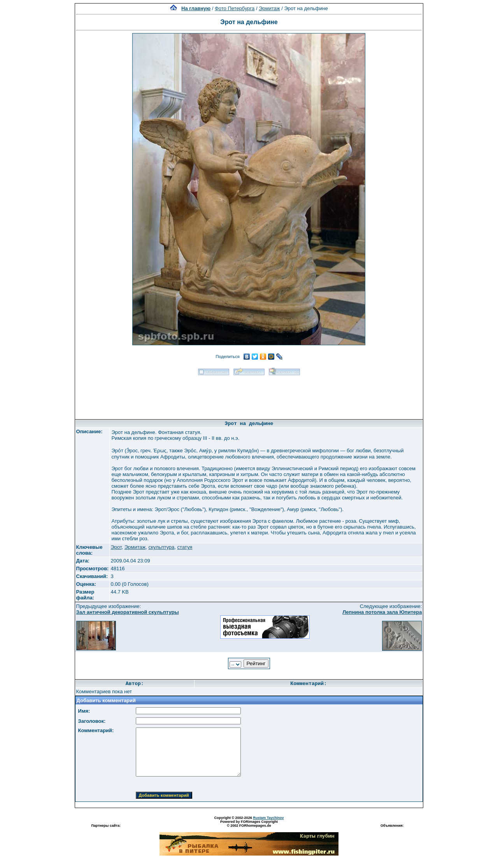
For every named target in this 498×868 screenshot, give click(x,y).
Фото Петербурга (235, 8)
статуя (185, 547)
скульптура (161, 547)
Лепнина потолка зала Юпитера (382, 612)
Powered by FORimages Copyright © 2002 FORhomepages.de (249, 824)
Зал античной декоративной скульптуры (128, 612)
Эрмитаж (269, 8)
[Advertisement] (249, 395)
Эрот (116, 547)
